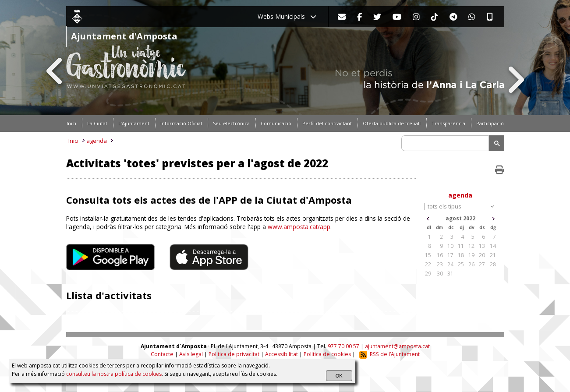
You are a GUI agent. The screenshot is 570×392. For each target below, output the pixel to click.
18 (461, 255)
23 (440, 264)
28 (493, 264)
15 (428, 255)
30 (440, 274)
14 (493, 246)
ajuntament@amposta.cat (397, 346)
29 (428, 274)
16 (440, 255)
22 (428, 264)
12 (471, 246)
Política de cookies (327, 354)
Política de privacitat (234, 354)
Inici (73, 141)
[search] (446, 143)
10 (450, 246)
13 (482, 246)
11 (461, 246)
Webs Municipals (287, 16)
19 (471, 255)
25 (461, 264)
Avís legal (191, 354)
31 (450, 274)
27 (482, 264)
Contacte (162, 354)
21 (493, 255)
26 (471, 264)
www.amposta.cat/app (299, 227)
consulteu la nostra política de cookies (114, 374)
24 (450, 264)
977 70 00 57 (343, 346)
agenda (97, 141)
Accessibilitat (281, 354)
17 (450, 255)
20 (482, 255)
